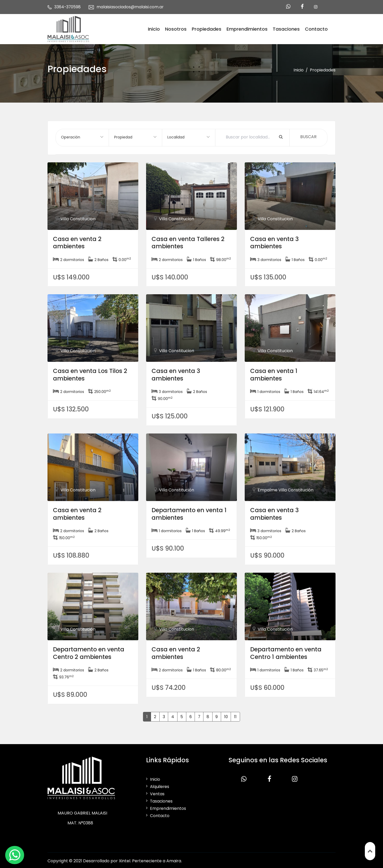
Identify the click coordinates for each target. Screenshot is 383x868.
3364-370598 (68, 7)
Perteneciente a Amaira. (157, 860)
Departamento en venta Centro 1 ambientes (289, 652)
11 (237, 715)
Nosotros (176, 28)
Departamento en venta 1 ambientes (190, 512)
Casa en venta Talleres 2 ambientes (191, 241)
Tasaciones (286, 28)
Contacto (316, 28)
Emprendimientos (247, 28)
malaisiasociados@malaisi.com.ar (132, 7)
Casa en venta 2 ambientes (79, 241)
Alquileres (160, 785)
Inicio (154, 28)
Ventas (157, 793)
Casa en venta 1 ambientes (275, 373)
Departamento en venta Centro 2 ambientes (92, 652)
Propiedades (207, 28)
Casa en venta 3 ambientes (276, 241)
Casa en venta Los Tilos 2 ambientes (93, 373)
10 (227, 715)
